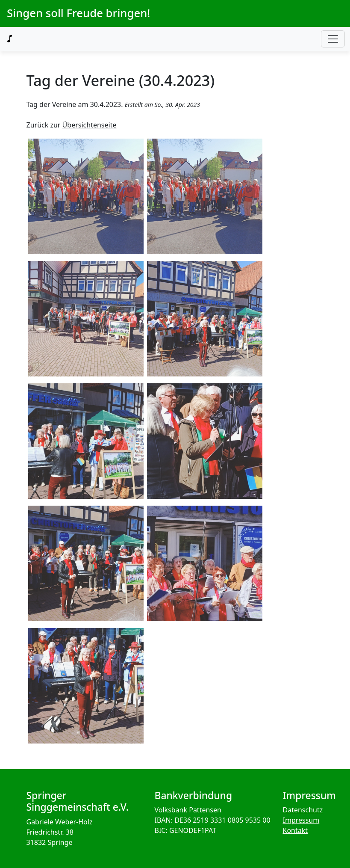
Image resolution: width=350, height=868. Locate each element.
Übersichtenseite (90, 125)
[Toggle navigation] (333, 39)
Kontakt (296, 830)
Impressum (301, 820)
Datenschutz (303, 810)
